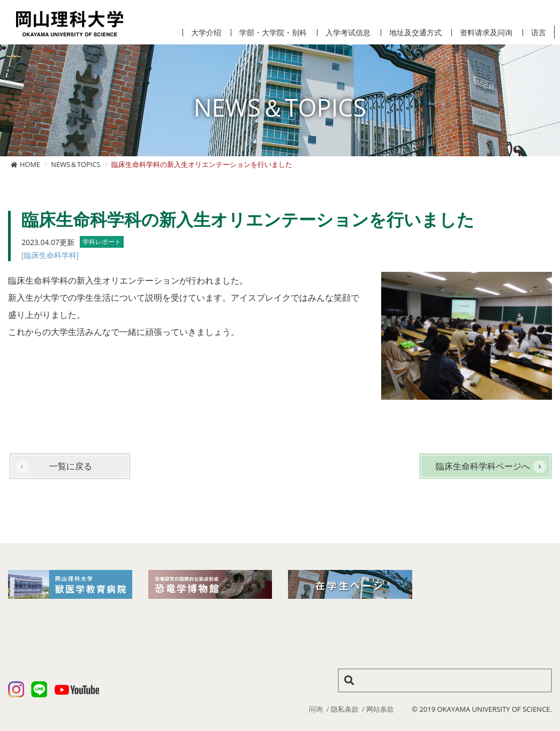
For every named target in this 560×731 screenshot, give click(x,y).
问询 (316, 709)
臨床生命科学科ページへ (483, 466)
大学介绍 (206, 33)
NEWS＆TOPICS (75, 164)
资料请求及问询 (486, 33)
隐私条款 (345, 709)
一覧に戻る (71, 466)
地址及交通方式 (415, 33)
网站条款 (380, 709)
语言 (539, 33)
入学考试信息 (348, 33)
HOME (30, 164)
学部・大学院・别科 (273, 33)
